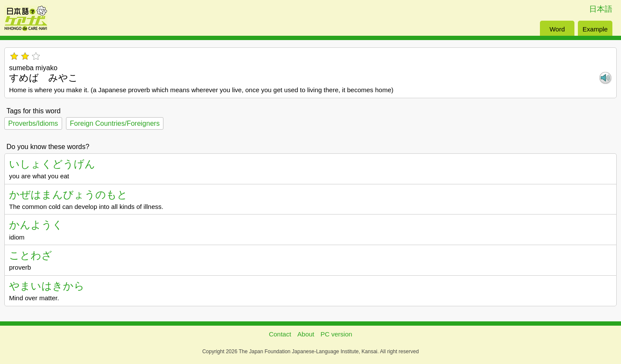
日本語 (601, 9)
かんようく (36, 225)
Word (557, 29)
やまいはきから (47, 286)
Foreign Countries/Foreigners (115, 123)
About (306, 334)
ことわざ (31, 255)
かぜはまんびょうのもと (68, 194)
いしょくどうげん (52, 164)
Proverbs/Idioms (33, 123)
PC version (336, 334)
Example (595, 29)
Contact (280, 334)
